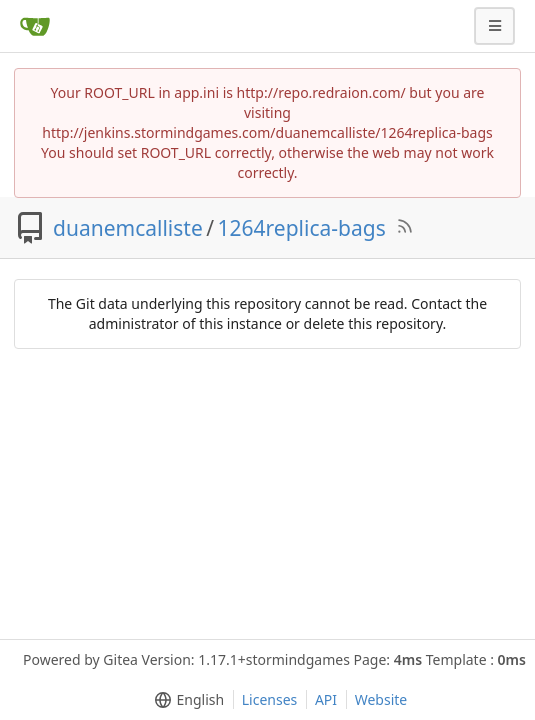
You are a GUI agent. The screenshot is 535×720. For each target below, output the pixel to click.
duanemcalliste (128, 228)
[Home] (35, 26)
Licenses (270, 699)
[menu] (185, 700)
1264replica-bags (302, 228)
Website (381, 699)
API (326, 699)
